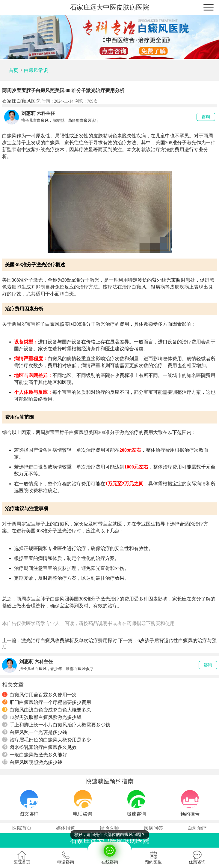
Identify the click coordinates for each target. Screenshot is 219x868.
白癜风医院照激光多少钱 (32, 762)
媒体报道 (66, 828)
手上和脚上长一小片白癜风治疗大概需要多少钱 (56, 725)
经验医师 (109, 828)
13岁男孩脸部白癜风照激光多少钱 (42, 717)
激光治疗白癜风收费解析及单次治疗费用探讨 (69, 641)
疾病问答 (153, 828)
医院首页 (22, 828)
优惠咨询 (197, 858)
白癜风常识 (36, 70)
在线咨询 (109, 853)
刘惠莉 (28, 113)
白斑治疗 (197, 828)
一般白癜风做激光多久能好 (35, 755)
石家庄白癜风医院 (21, 101)
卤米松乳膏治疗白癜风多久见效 (39, 747)
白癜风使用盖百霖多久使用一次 (39, 695)
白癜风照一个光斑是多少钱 (35, 732)
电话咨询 (66, 858)
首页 (13, 70)
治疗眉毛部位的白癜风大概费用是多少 (47, 740)
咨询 (206, 117)
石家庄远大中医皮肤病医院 (110, 7)
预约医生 (153, 858)
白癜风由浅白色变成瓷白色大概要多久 (47, 710)
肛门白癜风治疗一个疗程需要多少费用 (47, 702)
